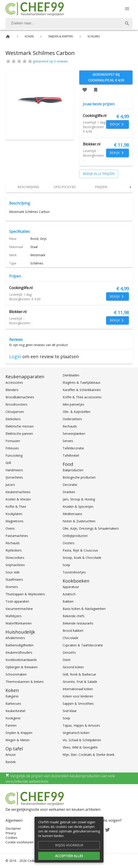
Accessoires (14, 382)
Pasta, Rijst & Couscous (80, 550)
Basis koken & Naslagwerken (84, 609)
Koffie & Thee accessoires (82, 397)
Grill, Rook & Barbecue (79, 674)
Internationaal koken (78, 689)
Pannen (11, 725)
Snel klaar (70, 711)
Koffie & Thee (16, 507)
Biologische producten (79, 477)
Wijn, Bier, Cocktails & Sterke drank (89, 755)
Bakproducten (73, 470)
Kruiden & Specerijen (78, 507)
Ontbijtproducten (75, 536)
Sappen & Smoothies (78, 703)
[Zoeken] (64, 23)
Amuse (11, 755)
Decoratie (70, 485)
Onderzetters (72, 419)
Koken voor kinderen (78, 696)
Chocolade (70, 638)
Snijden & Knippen (19, 733)
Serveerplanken (74, 434)
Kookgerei (13, 718)
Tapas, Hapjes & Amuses (81, 725)
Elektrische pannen (19, 434)
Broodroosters (16, 404)
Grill (8, 463)
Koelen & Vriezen (18, 499)
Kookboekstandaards (21, 660)
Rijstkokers (14, 550)
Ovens (10, 528)
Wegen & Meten (18, 740)
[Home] (8, 37)
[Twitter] (107, 829)
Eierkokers (13, 419)
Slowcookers (15, 558)
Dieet (67, 660)
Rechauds (13, 543)
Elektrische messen (20, 426)
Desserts (69, 652)
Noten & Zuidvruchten (79, 521)
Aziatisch (69, 594)
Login (15, 356)
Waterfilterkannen (19, 623)
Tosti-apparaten (17, 601)
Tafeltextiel (71, 455)
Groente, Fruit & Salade (80, 682)
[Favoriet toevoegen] (85, 90)
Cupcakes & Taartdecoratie (83, 645)
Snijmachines (15, 565)
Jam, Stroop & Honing (79, 499)
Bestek (11, 762)
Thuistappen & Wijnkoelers (25, 594)
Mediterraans (72, 514)
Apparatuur (71, 587)
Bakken (68, 601)
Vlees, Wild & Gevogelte (80, 747)
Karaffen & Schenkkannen (82, 390)
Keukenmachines (18, 492)
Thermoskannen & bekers (25, 682)
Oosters (69, 543)
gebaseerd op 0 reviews (50, 61)
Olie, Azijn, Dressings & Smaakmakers (91, 528)
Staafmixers (14, 579)
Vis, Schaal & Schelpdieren (82, 740)
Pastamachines (17, 536)
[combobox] (69, 23)
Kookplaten (14, 514)
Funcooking (14, 455)
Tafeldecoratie (73, 448)
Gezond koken (73, 667)
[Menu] (127, 9)
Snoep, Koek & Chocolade (82, 558)
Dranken (69, 492)
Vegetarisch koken (76, 733)
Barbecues (13, 703)
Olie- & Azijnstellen (77, 412)
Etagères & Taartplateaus (82, 382)
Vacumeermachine (19, 609)
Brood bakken (73, 631)
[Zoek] (127, 23)
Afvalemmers (15, 638)
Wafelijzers (14, 616)
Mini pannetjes (73, 404)
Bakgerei (12, 696)
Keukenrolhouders (19, 652)
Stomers (12, 587)
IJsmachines (14, 477)
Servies (68, 441)
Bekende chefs (74, 616)
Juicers (10, 485)
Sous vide (13, 572)
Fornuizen (13, 441)
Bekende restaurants (78, 623)
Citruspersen (15, 412)
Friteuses (12, 448)
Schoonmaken (16, 674)
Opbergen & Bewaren (22, 667)
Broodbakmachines (20, 397)
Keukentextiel (15, 711)
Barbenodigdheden (19, 645)
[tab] (28, 187)
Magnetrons (14, 521)
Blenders (12, 390)
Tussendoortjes (74, 572)
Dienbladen (71, 375)
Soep (66, 565)
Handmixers (14, 470)
